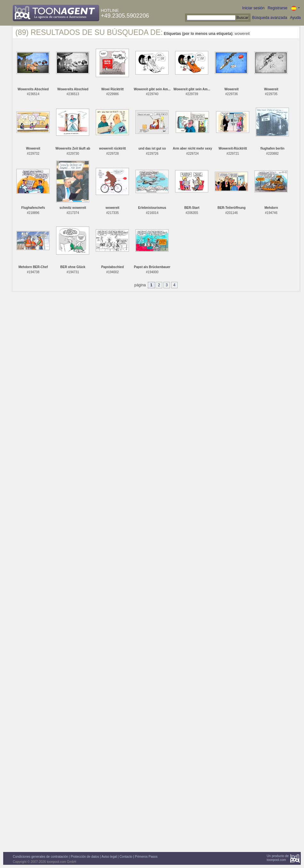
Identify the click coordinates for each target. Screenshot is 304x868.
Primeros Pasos (146, 857)
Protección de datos (85, 857)
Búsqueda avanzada (270, 18)
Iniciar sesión (253, 8)
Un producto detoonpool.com (278, 858)
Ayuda (295, 18)
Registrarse (277, 8)
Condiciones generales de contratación (40, 857)
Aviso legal (109, 857)
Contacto (126, 857)
